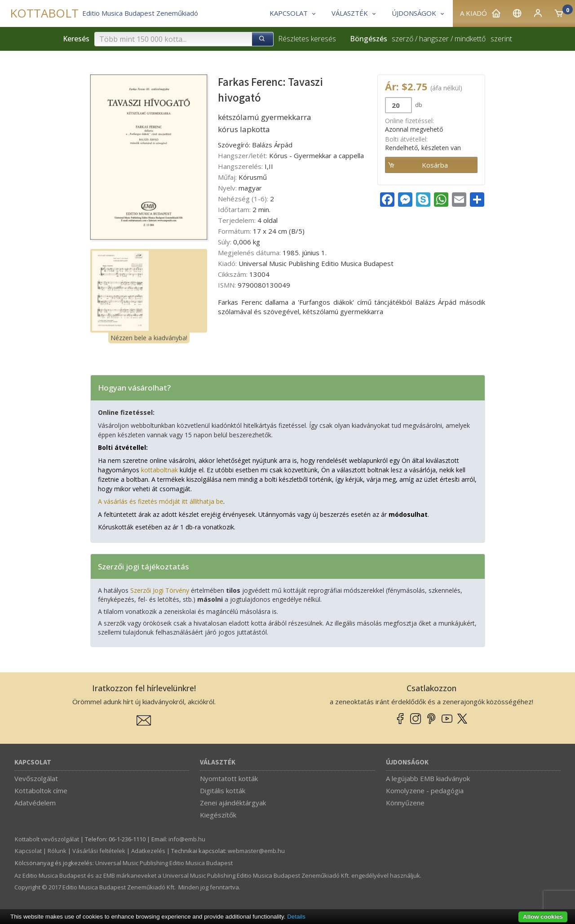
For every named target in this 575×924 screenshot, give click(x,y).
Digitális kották (223, 791)
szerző (402, 39)
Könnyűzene (405, 803)
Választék (218, 762)
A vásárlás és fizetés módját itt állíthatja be (161, 501)
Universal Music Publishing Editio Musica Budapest (164, 863)
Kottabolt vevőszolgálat (47, 839)
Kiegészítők (218, 815)
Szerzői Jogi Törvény (160, 590)
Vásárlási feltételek (99, 851)
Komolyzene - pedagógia (425, 791)
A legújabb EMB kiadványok (428, 778)
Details (296, 917)
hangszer (434, 39)
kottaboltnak (159, 470)
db (418, 105)
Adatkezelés (148, 851)
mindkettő (470, 39)
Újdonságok (407, 762)
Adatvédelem (35, 803)
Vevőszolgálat (36, 778)
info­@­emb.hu (187, 839)
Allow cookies (543, 917)
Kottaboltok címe (41, 791)
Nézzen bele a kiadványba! (149, 338)
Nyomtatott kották (229, 778)
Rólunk (57, 851)
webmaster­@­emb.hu (256, 851)
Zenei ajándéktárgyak (233, 803)
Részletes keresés (307, 39)
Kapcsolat (33, 762)
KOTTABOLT (44, 13)
